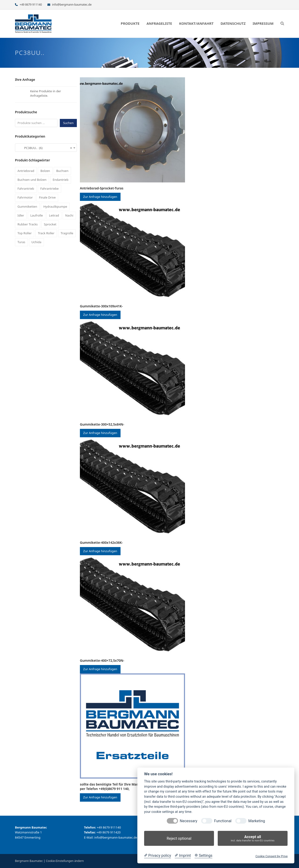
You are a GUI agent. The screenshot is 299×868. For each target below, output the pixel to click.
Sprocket (50, 224)
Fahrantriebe (50, 189)
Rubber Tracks (28, 224)
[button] (282, 24)
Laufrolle (37, 215)
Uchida (36, 242)
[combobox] (46, 148)
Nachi (69, 215)
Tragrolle (67, 233)
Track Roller (46, 233)
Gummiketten (27, 206)
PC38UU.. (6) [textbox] (44, 148)
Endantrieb (61, 180)
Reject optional (179, 838)
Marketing (257, 821)
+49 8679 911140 (31, 5)
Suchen (68, 123)
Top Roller (25, 233)
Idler (21, 215)
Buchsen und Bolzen (32, 180)
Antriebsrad (26, 171)
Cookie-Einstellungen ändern (65, 861)
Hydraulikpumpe (55, 206)
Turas (21, 242)
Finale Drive (47, 197)
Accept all (253, 838)
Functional (223, 821)
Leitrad (54, 215)
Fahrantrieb (26, 189)
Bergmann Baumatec (29, 861)
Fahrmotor (25, 197)
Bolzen (45, 171)
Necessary (189, 821)
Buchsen (62, 171)
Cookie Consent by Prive (271, 856)
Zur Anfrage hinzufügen (100, 197)
